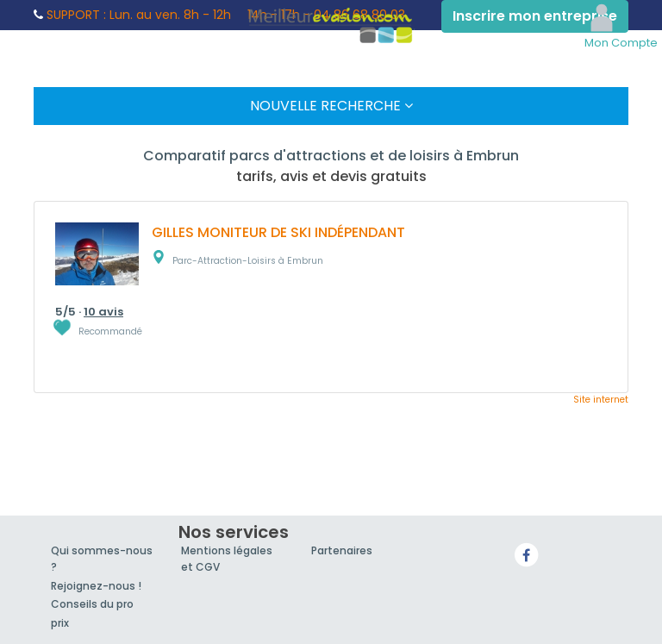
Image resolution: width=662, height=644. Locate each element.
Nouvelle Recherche (331, 106)
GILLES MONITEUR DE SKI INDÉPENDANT (278, 232)
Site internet (601, 400)
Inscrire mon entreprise (535, 16)
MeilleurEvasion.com (331, 24)
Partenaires (342, 550)
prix (60, 623)
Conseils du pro (92, 604)
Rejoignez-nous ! (96, 586)
